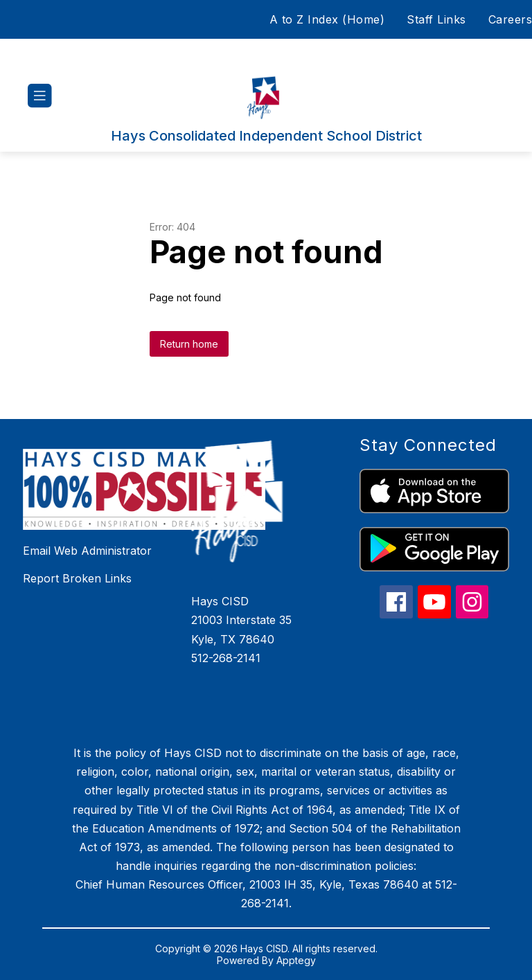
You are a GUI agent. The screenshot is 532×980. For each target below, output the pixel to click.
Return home (189, 344)
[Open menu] (40, 96)
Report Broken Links (77, 578)
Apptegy (296, 960)
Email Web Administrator (87, 551)
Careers (511, 19)
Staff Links (436, 19)
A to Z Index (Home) (327, 19)
